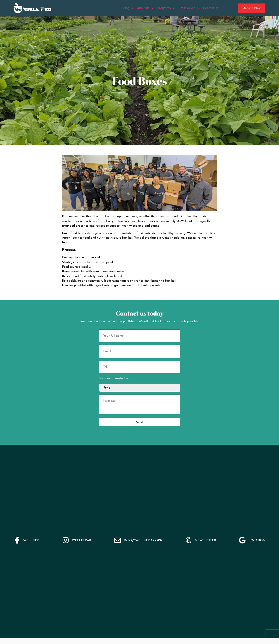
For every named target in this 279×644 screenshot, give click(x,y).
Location (257, 541)
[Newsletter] (188, 540)
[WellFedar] (66, 540)
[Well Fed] (17, 540)
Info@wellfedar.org (143, 541)
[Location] (242, 540)
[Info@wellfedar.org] (118, 540)
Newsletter (205, 541)
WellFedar (82, 541)
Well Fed (31, 541)
